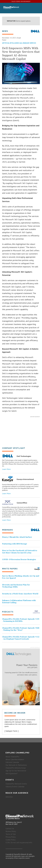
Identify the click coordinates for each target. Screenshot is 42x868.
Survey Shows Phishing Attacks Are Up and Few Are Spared (21, 577)
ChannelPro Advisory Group (16, 768)
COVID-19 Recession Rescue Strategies (19, 559)
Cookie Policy (11, 840)
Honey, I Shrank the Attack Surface (17, 537)
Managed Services (29, 43)
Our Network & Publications (16, 765)
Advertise (9, 797)
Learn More (6, 469)
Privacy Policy (11, 837)
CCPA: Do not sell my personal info (19, 842)
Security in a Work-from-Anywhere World (20, 594)
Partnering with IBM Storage (15, 544)
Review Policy (11, 831)
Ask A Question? (12, 773)
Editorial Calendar (12, 762)
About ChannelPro (12, 757)
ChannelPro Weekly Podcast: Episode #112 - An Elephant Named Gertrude (21, 638)
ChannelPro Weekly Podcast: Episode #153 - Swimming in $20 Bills (21, 620)
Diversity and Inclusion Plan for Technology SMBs (16, 586)
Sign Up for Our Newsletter (16, 771)
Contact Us (10, 828)
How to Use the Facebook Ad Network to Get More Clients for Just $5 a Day (20, 551)
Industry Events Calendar (15, 787)
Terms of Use (11, 834)
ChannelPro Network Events (16, 784)
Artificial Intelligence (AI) (12, 43)
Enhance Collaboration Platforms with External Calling (19, 601)
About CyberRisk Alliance (15, 759)
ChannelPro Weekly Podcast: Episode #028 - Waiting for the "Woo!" (21, 629)
